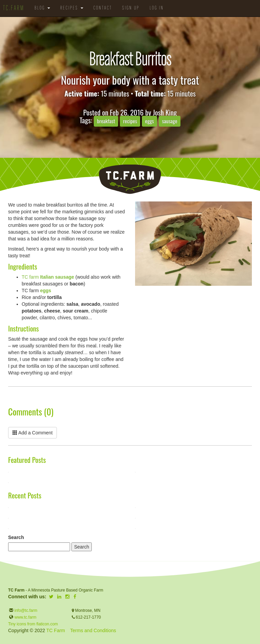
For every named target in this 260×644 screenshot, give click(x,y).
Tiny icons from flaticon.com (33, 624)
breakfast (106, 121)
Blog (42, 8)
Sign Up (131, 8)
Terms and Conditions (93, 630)
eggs (150, 121)
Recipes (72, 8)
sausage (169, 121)
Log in (157, 8)
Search (16, 537)
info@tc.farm (25, 610)
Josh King (165, 112)
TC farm (48, 277)
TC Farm (56, 630)
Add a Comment (32, 433)
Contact (103, 8)
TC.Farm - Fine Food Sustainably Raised (130, 179)
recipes (130, 121)
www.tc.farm (26, 617)
